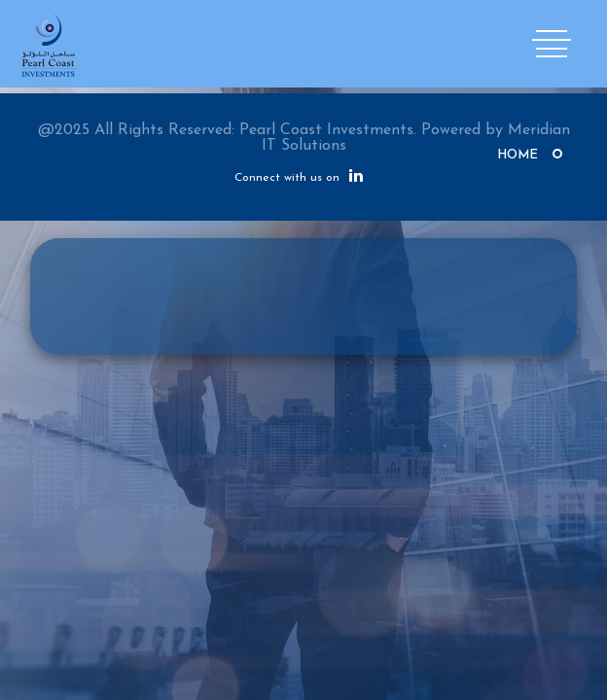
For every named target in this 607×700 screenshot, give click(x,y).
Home (518, 155)
